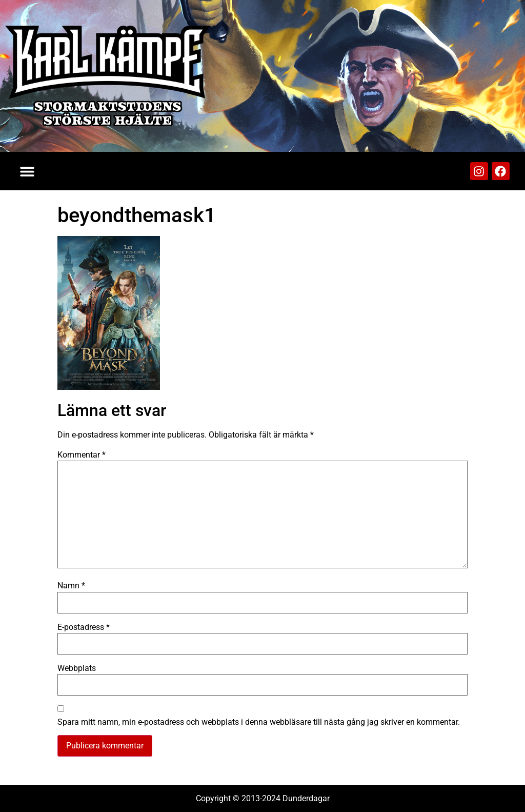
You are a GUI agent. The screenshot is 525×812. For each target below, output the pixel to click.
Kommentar (82, 455)
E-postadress (84, 627)
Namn (71, 586)
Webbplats (77, 668)
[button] (27, 171)
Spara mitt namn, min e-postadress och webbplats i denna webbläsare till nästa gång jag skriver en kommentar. (259, 722)
